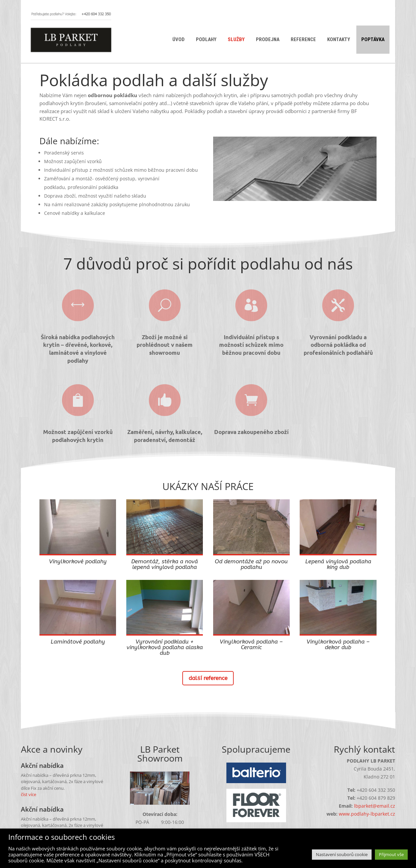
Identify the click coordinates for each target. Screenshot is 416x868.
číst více (29, 794)
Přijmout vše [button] (391, 854)
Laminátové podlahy (78, 642)
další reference (208, 678)
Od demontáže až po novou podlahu (251, 564)
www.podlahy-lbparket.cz (367, 814)
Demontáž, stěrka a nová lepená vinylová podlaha (165, 564)
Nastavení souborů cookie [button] (342, 854)
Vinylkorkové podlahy (78, 561)
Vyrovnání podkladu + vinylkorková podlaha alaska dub (165, 647)
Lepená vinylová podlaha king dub (338, 564)
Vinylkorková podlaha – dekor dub (338, 644)
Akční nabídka (42, 766)
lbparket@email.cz (375, 806)
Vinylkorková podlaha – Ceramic (251, 644)
